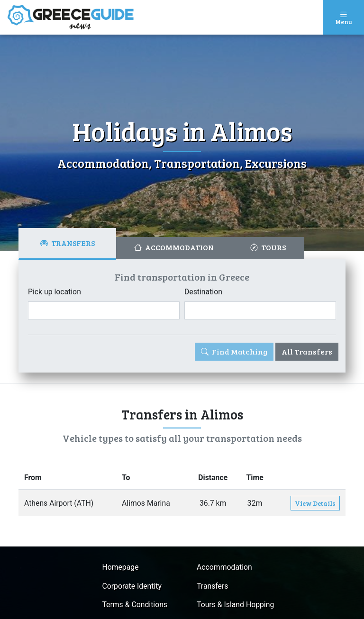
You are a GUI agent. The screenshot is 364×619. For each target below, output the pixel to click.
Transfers (213, 587)
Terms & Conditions (135, 605)
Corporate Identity (132, 587)
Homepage (120, 568)
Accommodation (225, 568)
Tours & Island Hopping (236, 605)
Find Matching (234, 351)
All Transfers (307, 351)
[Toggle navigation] (343, 17)
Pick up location (55, 292)
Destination (204, 292)
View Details (315, 504)
